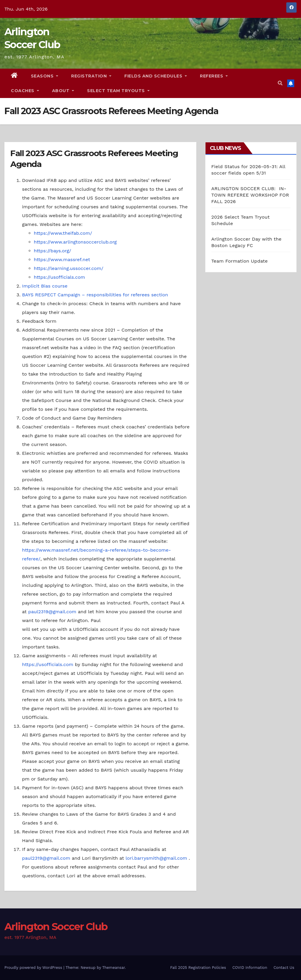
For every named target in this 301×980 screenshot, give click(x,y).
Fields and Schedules (156, 76)
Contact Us (284, 968)
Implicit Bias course (45, 286)
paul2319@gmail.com (52, 612)
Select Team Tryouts (118, 91)
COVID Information (250, 968)
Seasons (45, 76)
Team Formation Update (240, 261)
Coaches (25, 91)
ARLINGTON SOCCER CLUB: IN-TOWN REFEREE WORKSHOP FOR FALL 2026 (250, 195)
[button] (280, 83)
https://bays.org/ (52, 251)
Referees (214, 76)
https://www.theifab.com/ (63, 233)
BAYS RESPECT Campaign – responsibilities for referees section (95, 295)
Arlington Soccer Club (56, 927)
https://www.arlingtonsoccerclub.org (75, 242)
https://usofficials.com (59, 277)
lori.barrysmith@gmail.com (156, 858)
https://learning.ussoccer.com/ (68, 268)
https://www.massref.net (62, 260)
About (63, 91)
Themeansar (114, 968)
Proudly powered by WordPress (34, 968)
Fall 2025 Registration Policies (198, 968)
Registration (91, 76)
